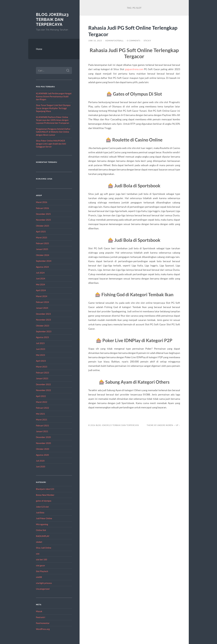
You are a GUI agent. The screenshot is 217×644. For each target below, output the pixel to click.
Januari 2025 (42, 249)
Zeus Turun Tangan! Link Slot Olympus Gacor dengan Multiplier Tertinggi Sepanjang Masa (53, 108)
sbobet (39, 542)
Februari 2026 (42, 208)
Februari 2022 (42, 408)
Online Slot (41, 530)
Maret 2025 (42, 237)
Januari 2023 (42, 378)
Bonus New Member (45, 495)
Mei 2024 (40, 284)
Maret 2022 (42, 402)
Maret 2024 (42, 296)
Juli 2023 (40, 343)
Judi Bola (40, 513)
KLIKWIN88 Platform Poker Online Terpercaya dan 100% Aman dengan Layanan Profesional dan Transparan (53, 120)
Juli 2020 (40, 461)
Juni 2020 (41, 467)
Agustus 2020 (42, 455)
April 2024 (41, 290)
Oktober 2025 (43, 226)
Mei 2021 (40, 414)
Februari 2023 (42, 373)
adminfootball (115, 41)
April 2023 (41, 361)
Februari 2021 (42, 425)
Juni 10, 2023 (95, 41)
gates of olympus (44, 501)
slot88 (39, 577)
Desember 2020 (43, 437)
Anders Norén (165, 425)
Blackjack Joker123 (45, 489)
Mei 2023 (40, 355)
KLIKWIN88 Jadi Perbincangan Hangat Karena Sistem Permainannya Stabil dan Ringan (54, 96)
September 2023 (44, 331)
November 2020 (43, 443)
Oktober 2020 (43, 449)
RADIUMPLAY (43, 536)
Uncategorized (43, 589)
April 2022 (41, 396)
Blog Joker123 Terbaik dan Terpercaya (53, 19)
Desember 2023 (43, 314)
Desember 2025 (43, 214)
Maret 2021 (42, 420)
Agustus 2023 (42, 337)
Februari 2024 (42, 302)
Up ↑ (178, 425)
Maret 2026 (42, 202)
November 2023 (43, 320)
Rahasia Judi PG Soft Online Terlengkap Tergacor (122, 31)
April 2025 (41, 232)
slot (38, 554)
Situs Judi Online (44, 548)
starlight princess (44, 583)
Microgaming (42, 524)
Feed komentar (43, 623)
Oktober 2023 (43, 326)
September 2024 (44, 261)
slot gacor (40, 565)
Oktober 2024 (43, 255)
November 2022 (43, 390)
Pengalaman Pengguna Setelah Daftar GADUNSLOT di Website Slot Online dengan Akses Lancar (53, 132)
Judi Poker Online (44, 518)
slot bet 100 (42, 559)
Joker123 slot (42, 507)
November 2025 (43, 220)
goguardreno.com (134, 69)
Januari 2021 (42, 431)
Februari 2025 (42, 243)
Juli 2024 (40, 273)
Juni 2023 (41, 349)
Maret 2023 (42, 367)
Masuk (39, 611)
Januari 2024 (42, 308)
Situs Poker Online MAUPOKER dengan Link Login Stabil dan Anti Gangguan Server (51, 144)
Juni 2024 (41, 278)
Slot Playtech (42, 571)
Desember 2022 (43, 384)
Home (39, 49)
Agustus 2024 (42, 267)
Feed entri (41, 617)
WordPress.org (43, 629)
